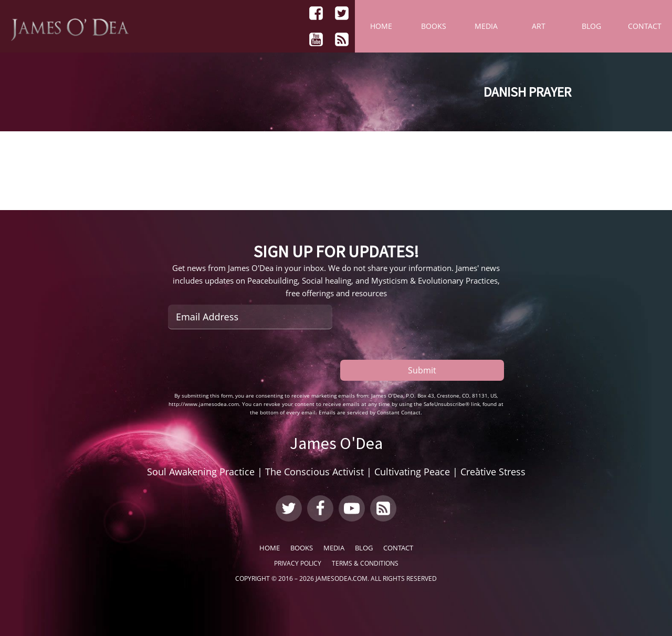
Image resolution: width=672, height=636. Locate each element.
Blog (591, 26)
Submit (422, 370)
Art (539, 26)
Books (434, 26)
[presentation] (248, 360)
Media (486, 26)
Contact (645, 26)
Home (381, 26)
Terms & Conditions (365, 563)
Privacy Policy (298, 563)
